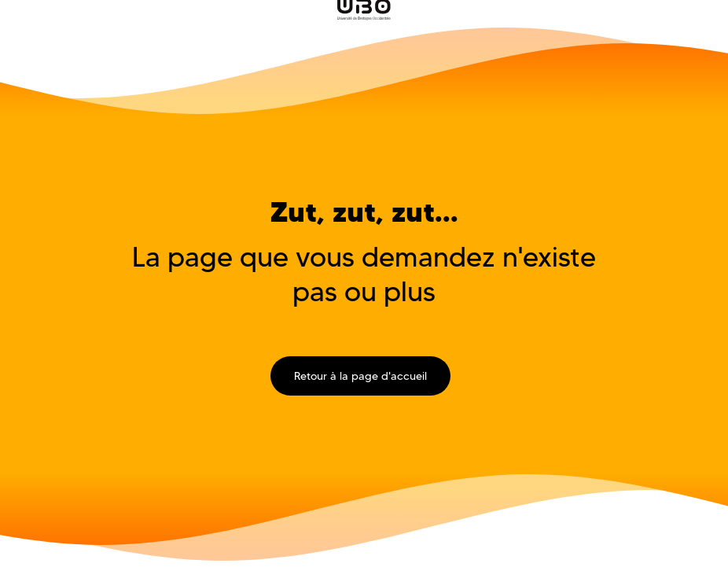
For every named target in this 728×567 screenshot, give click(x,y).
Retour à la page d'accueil (360, 376)
